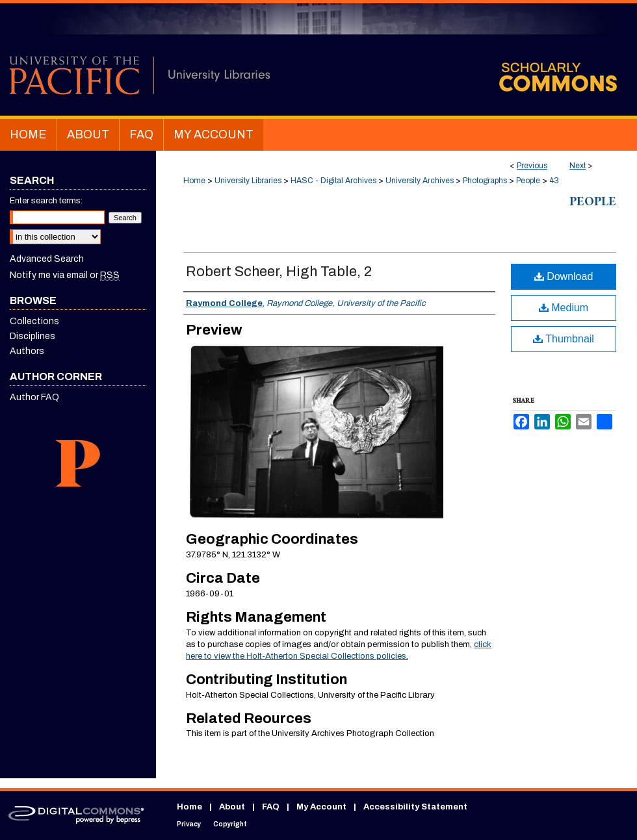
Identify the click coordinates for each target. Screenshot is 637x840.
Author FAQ (34, 397)
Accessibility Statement (415, 807)
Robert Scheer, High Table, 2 (279, 272)
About (232, 807)
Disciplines (32, 336)
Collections (34, 321)
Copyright (230, 824)
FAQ (271, 807)
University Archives (420, 181)
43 (554, 181)
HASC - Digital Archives (333, 181)
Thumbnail (564, 339)
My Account (321, 807)
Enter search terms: (46, 201)
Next (578, 166)
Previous (532, 166)
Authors (27, 351)
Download (564, 276)
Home (194, 181)
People (528, 181)
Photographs (485, 181)
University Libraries (248, 181)
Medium (564, 308)
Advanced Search (47, 259)
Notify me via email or (65, 275)
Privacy (189, 824)
